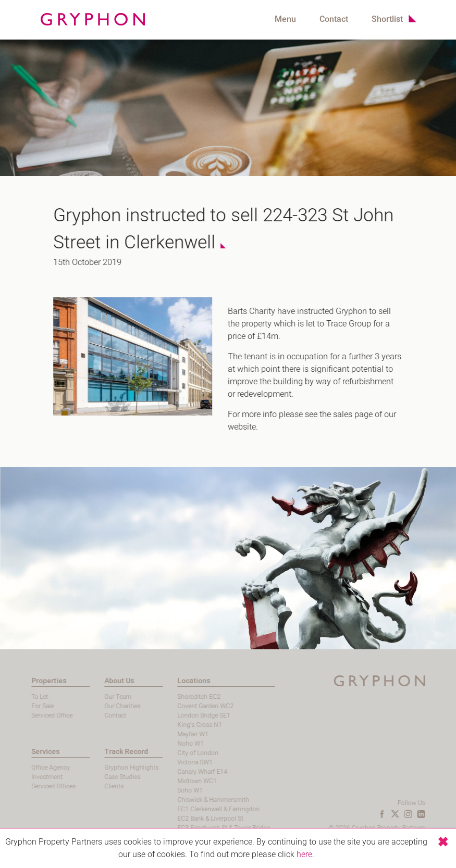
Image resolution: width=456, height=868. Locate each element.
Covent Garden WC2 (174, 706)
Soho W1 (159, 790)
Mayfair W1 (162, 734)
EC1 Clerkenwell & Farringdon (187, 809)
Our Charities (91, 706)
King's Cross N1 (168, 725)
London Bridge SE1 (172, 715)
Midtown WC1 (166, 781)
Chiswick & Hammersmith (182, 800)
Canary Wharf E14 (171, 772)
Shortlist (387, 19)
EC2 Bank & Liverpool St (179, 819)
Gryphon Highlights (100, 768)
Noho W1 (159, 744)
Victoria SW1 (164, 762)
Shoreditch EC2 (168, 697)
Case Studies (91, 777)
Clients (83, 786)
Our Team (87, 697)
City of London (167, 753)
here (304, 854)
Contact (334, 19)
